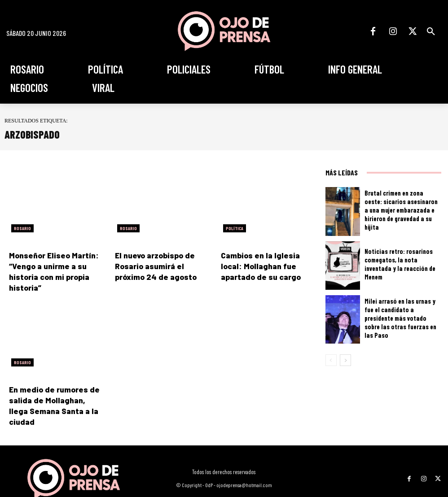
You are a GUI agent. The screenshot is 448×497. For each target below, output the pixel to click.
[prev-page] (331, 360)
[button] (431, 31)
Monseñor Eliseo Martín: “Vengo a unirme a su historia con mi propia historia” (57, 265)
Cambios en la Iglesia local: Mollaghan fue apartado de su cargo (266, 265)
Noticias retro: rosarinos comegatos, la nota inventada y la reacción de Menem (400, 264)
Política (235, 228)
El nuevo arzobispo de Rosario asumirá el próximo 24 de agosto (161, 265)
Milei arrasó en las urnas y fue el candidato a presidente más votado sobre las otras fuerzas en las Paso (401, 318)
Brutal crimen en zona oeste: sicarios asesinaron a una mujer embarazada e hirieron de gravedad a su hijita (399, 210)
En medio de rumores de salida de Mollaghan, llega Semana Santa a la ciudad (55, 386)
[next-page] (345, 360)
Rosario (22, 228)
